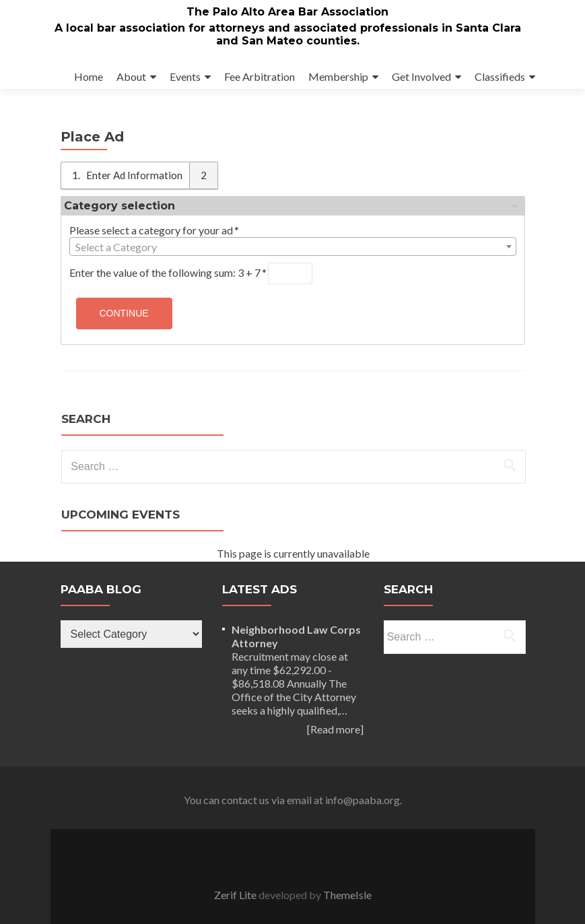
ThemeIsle (347, 895)
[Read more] (335, 729)
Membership (338, 76)
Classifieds (500, 76)
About (131, 76)
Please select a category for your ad (155, 230)
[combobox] (293, 246)
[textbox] (293, 247)
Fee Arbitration (260, 76)
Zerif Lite (236, 895)
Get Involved (421, 76)
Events (185, 76)
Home (89, 76)
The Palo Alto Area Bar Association (287, 12)
